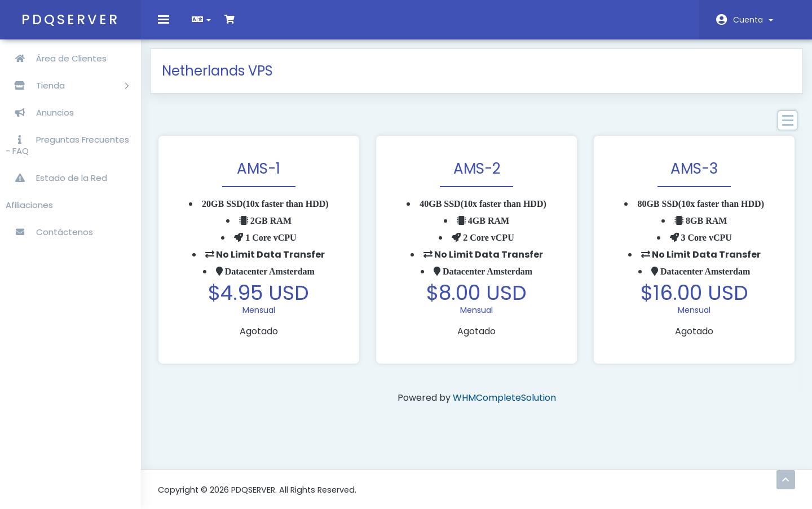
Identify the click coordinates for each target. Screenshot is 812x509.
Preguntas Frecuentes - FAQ (67, 145)
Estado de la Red (56, 178)
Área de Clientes (56, 58)
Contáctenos (49, 232)
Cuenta (753, 20)
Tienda (67, 85)
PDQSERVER (70, 19)
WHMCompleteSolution (504, 406)
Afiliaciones (29, 205)
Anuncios (40, 112)
